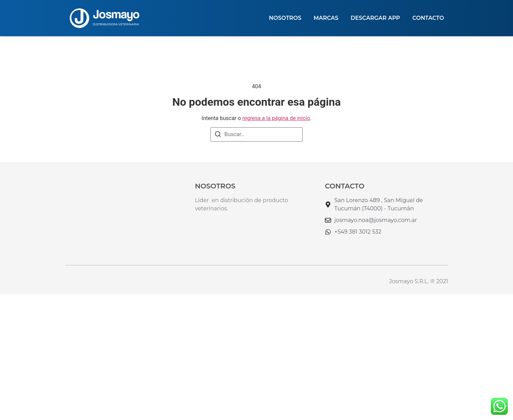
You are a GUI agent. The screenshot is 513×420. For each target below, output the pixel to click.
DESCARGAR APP (375, 18)
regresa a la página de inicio (276, 118)
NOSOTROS (285, 18)
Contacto (428, 18)
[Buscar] (218, 135)
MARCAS (326, 18)
